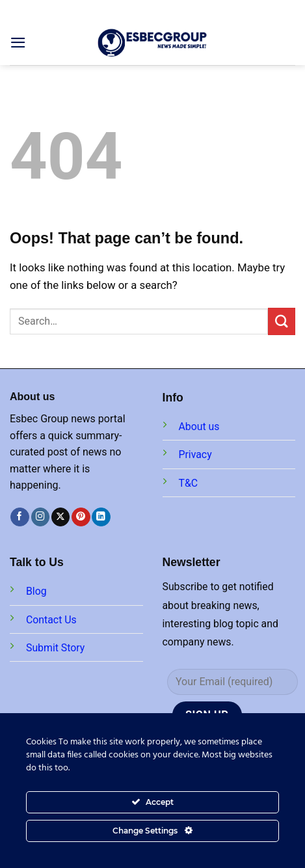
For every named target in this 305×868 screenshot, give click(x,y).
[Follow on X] (61, 517)
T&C (189, 483)
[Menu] (18, 43)
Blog (36, 591)
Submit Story (55, 648)
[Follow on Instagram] (41, 517)
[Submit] (282, 321)
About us (199, 427)
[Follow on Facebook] (20, 517)
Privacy (195, 454)
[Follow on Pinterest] (81, 517)
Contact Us (51, 620)
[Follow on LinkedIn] (101, 517)
